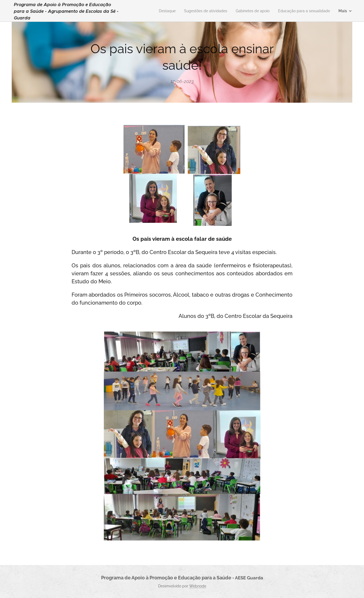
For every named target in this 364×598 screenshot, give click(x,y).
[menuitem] (155, 11)
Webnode (198, 586)
